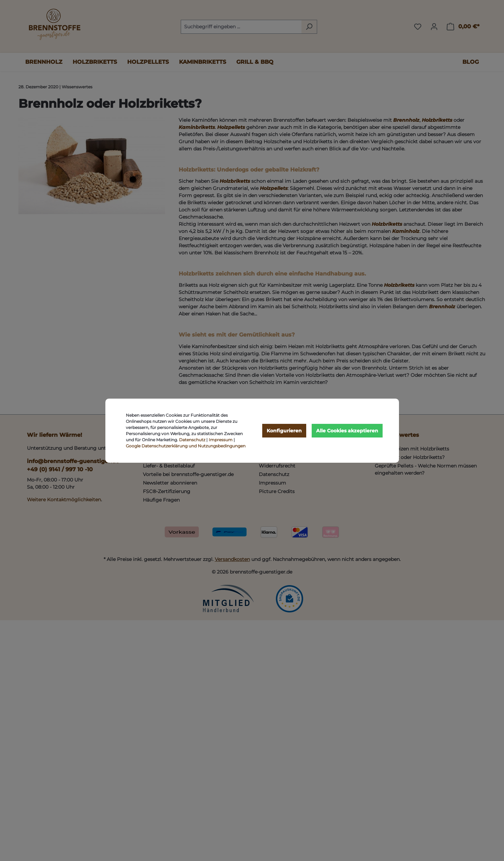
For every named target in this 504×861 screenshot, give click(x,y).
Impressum (221, 440)
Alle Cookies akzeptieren (347, 431)
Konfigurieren (284, 431)
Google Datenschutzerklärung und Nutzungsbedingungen (186, 446)
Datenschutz (192, 440)
